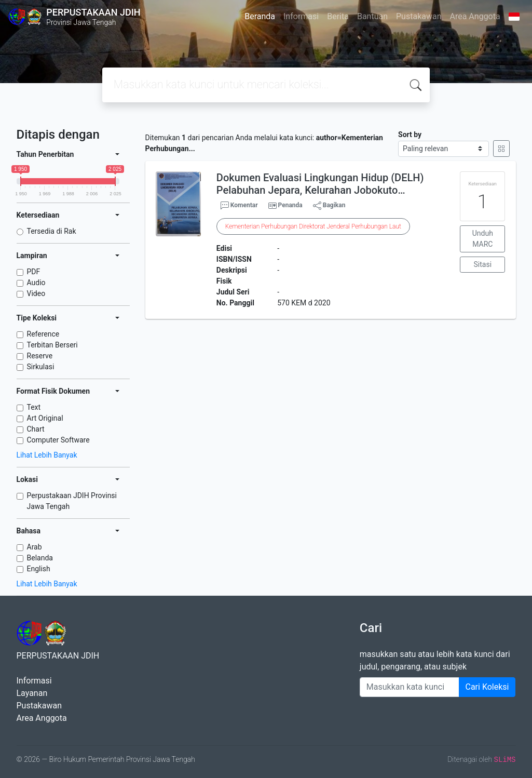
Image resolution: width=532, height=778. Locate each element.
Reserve (40, 356)
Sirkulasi (41, 367)
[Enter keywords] (410, 687)
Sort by (410, 135)
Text (34, 407)
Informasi (301, 16)
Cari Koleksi (487, 687)
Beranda (260, 16)
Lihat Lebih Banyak (47, 455)
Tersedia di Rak (52, 231)
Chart (36, 429)
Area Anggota (475, 16)
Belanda (40, 558)
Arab (35, 547)
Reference (43, 334)
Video (36, 293)
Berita (338, 16)
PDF (34, 272)
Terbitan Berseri (52, 345)
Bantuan (372, 16)
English (39, 569)
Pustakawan (419, 16)
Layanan (32, 693)
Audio (36, 283)
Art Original (45, 418)
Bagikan (329, 206)
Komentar (239, 206)
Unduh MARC (483, 239)
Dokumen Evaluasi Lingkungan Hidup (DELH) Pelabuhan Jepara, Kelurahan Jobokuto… (320, 184)
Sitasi (483, 264)
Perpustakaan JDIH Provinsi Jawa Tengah (72, 501)
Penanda (290, 205)
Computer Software (58, 440)
